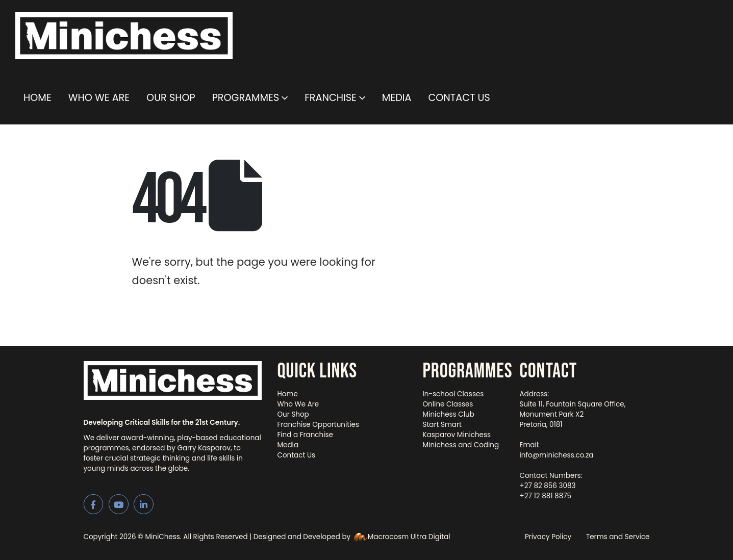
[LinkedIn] (144, 504)
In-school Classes (453, 394)
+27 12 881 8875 (546, 496)
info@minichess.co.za (557, 455)
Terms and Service (618, 537)
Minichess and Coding (461, 445)
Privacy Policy (548, 537)
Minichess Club (449, 414)
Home (37, 98)
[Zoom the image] (173, 366)
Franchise (331, 98)
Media (397, 98)
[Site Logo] (124, 36)
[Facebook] (94, 504)
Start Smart (442, 425)
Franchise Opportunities (319, 425)
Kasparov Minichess (457, 435)
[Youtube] (119, 504)
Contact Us (459, 98)
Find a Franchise (305, 435)
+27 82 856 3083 (548, 486)
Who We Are (99, 98)
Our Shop (171, 98)
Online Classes (448, 404)
